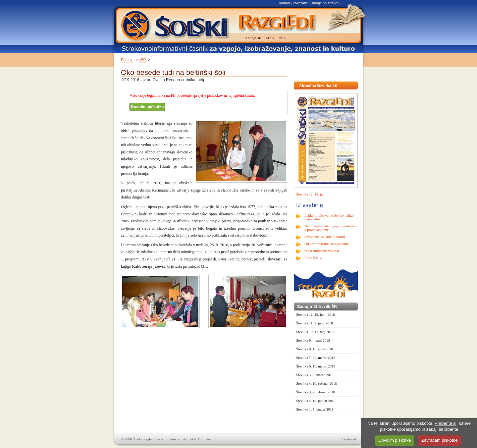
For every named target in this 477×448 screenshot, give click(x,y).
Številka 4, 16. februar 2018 (317, 383)
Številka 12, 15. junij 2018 (316, 314)
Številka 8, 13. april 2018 (315, 349)
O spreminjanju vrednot (322, 251)
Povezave (300, 3)
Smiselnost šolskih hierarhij (325, 237)
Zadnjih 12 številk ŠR (317, 306)
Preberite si (446, 423)
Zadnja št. (253, 38)
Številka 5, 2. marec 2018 (315, 375)
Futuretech (206, 439)
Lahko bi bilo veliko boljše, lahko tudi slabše (329, 217)
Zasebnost (349, 439)
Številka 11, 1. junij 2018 (315, 323)
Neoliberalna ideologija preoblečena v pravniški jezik (331, 228)
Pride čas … (313, 257)
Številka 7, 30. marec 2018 (316, 358)
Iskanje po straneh (325, 3)
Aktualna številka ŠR (318, 86)
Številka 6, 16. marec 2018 (316, 366)
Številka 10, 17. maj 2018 (315, 332)
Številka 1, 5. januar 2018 (315, 409)
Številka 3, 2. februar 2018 (316, 392)
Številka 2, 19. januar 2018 (316, 401)
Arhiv (270, 38)
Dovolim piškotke (147, 107)
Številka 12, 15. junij (311, 194)
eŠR (142, 60)
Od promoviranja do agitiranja (327, 244)
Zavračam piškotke (439, 440)
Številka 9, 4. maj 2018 (313, 340)
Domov (284, 3)
